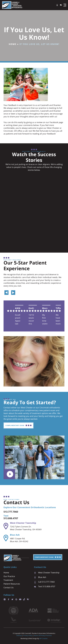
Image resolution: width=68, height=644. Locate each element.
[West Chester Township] (6, 526)
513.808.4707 (12, 518)
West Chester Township (23, 523)
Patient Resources (12, 584)
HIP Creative (43, 638)
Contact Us (8, 587)
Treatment (8, 580)
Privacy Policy (28, 635)
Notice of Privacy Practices (43, 635)
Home (13, 44)
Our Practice (9, 576)
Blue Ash (15, 535)
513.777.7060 (12, 511)
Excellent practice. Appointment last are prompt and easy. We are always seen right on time (18, 319)
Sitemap (19, 635)
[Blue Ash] (6, 538)
